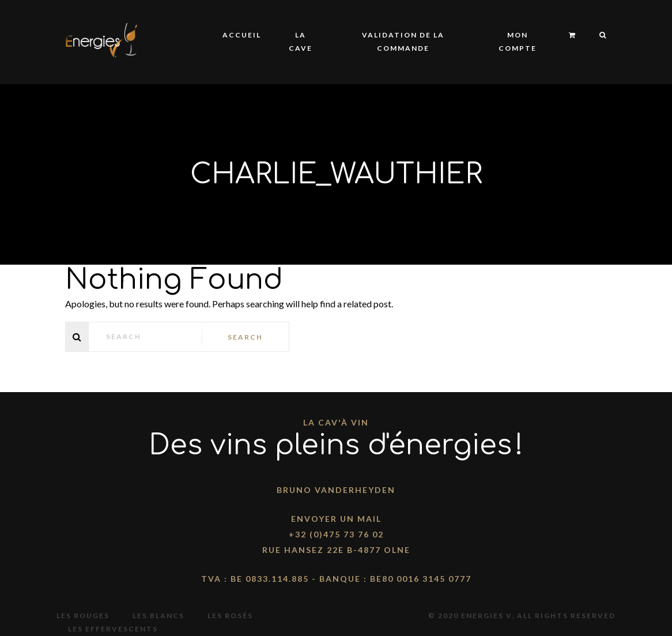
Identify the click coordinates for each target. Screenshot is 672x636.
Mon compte (518, 42)
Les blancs (158, 616)
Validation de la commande (403, 42)
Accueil (242, 35)
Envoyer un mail (336, 519)
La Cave (301, 42)
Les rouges (83, 616)
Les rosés (230, 616)
